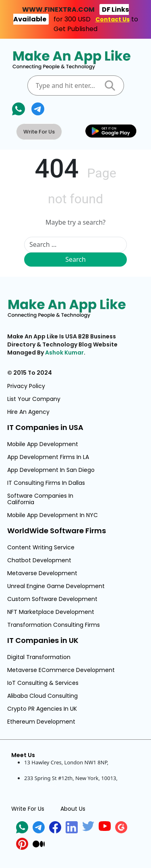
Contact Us (113, 19)
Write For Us (39, 132)
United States (41, 786)
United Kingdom (44, 770)
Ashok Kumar (64, 353)
